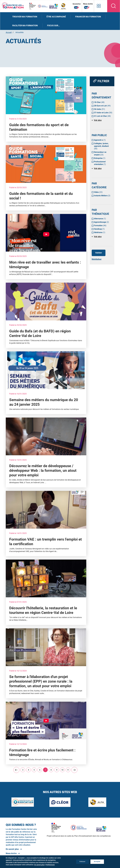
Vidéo (98, 192)
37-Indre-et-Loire (103, 113)
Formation (100, 226)
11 (69, 770)
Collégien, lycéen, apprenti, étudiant (101, 146)
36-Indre (99, 109)
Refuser (82, 862)
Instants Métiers (102, 196)
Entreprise (100, 158)
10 (63, 770)
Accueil (9, 32)
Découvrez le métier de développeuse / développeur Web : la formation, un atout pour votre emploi (43, 470)
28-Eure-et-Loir (102, 106)
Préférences (50, 865)
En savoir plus (12, 849)
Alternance (100, 219)
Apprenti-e (100, 140)
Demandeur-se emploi (100, 153)
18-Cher (99, 102)
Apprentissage (101, 222)
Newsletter (76, 6)
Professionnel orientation (100, 163)
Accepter (97, 862)
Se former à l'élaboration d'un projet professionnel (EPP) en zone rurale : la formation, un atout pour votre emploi (41, 681)
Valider (99, 253)
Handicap (99, 229)
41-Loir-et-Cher (102, 116)
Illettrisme (100, 232)
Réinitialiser (97, 259)
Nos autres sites (98, 6)
